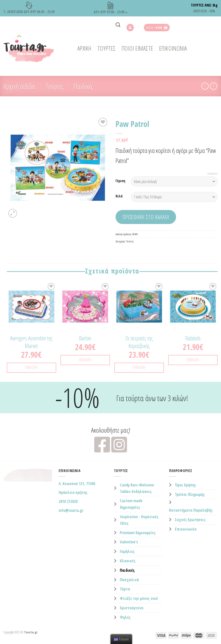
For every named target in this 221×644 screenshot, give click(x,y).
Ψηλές (125, 617)
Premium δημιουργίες (138, 533)
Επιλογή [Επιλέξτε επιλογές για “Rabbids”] (193, 360)
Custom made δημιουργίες (131, 504)
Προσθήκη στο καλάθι (146, 217)
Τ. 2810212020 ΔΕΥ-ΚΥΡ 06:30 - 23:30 (29, 8)
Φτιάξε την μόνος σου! (139, 598)
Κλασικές (128, 561)
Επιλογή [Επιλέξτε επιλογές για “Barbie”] (85, 360)
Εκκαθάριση (212, 174)
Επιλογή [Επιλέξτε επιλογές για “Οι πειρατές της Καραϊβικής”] (139, 367)
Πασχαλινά (129, 580)
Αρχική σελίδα (19, 86)
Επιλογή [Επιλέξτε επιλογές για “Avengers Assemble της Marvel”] (31, 367)
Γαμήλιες (127, 551)
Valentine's (129, 542)
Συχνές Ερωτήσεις (190, 520)
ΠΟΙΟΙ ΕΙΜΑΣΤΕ (137, 48)
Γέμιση (120, 181)
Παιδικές (83, 86)
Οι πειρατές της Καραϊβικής (139, 342)
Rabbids (193, 338)
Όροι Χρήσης (185, 485)
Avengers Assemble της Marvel (31, 342)
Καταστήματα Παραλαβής (191, 510)
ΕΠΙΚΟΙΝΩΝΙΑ (173, 48)
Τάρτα (125, 589)
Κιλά (119, 196)
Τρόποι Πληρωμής (190, 494)
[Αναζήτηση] (118, 25)
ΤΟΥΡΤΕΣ (107, 48)
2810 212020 (68, 501)
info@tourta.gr (71, 510)
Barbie (85, 338)
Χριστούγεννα (132, 608)
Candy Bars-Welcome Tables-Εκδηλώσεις (137, 488)
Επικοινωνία (186, 529)
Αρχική (84, 48)
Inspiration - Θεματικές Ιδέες (139, 520)
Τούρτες (55, 86)
